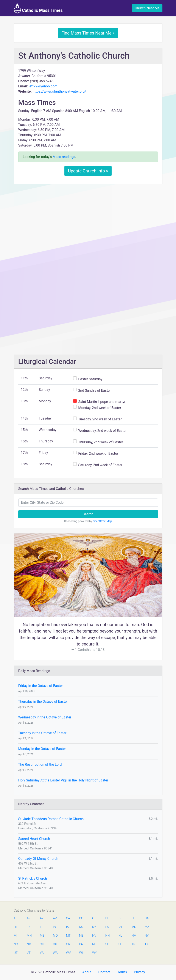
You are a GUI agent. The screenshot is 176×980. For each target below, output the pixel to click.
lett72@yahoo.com (43, 86)
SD (120, 944)
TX (146, 944)
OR (68, 944)
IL (41, 927)
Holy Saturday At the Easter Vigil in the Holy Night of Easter (63, 780)
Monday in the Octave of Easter (42, 749)
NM (134, 936)
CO (81, 918)
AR (55, 918)
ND (29, 944)
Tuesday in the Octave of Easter (42, 733)
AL (16, 918)
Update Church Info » (88, 171)
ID (28, 927)
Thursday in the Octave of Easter (43, 701)
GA (147, 918)
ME (121, 927)
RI (94, 944)
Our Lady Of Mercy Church (38, 859)
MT (68, 936)
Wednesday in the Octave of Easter (45, 717)
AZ (42, 918)
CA (68, 918)
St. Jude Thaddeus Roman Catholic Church (51, 819)
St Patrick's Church (33, 878)
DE (107, 918)
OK (55, 944)
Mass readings (64, 157)
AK (29, 918)
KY (94, 927)
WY (94, 953)
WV (68, 953)
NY (147, 936)
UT (16, 953)
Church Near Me (147, 8)
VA (42, 953)
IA (68, 927)
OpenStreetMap (102, 521)
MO (55, 936)
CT (94, 918)
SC (107, 944)
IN (55, 927)
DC (121, 918)
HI (15, 927)
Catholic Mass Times (38, 8)
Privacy (139, 972)
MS (42, 936)
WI (81, 953)
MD (134, 927)
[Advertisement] (88, 219)
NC (16, 944)
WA (55, 953)
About (87, 972)
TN (133, 944)
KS (81, 927)
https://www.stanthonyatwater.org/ (59, 91)
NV (94, 936)
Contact (104, 972)
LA (107, 927)
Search (88, 514)
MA (147, 927)
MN (29, 936)
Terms (122, 972)
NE (81, 936)
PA (81, 944)
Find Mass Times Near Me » (88, 33)
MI (16, 936)
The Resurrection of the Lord (40, 765)
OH (42, 944)
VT (29, 953)
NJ (120, 936)
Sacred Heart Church (34, 839)
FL (133, 918)
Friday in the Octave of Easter (41, 686)
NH (107, 936)
